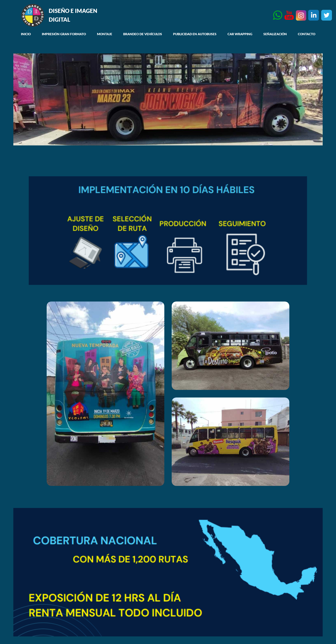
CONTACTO (307, 34)
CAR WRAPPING (240, 34)
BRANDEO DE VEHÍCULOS (143, 34)
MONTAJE (105, 34)
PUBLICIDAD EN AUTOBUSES (195, 34)
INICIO (26, 34)
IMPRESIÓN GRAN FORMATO (64, 34)
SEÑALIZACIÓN (275, 34)
